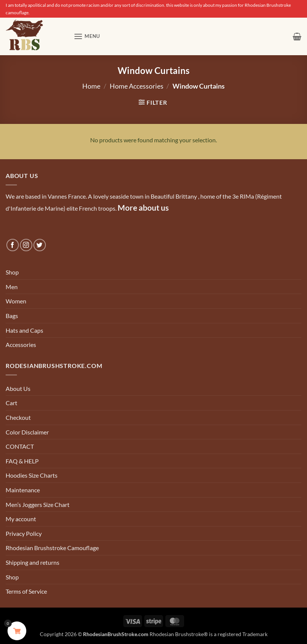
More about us (143, 207)
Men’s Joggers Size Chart (38, 504)
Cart (11, 403)
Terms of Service (26, 591)
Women (16, 301)
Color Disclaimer (27, 432)
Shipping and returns (33, 562)
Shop (12, 272)
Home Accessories (137, 86)
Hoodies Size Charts (32, 475)
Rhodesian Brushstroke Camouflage (52, 548)
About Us (18, 388)
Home (91, 86)
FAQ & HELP (22, 461)
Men (12, 287)
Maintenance (23, 490)
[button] (87, 36)
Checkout (18, 417)
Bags (12, 316)
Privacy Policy (24, 533)
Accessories (21, 345)
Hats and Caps (24, 330)
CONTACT (20, 446)
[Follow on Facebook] (13, 245)
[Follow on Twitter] (40, 245)
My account (21, 519)
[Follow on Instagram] (26, 245)
